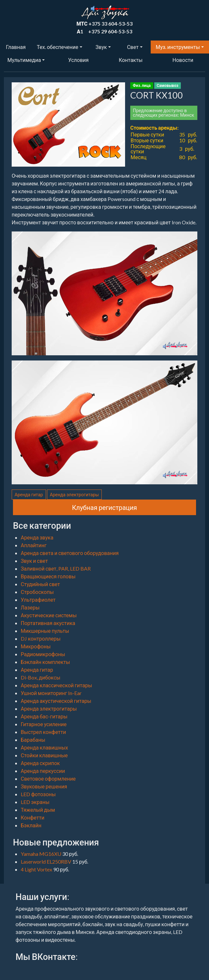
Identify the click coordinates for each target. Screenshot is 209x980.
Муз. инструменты (178, 47)
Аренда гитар (29, 495)
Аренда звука (37, 537)
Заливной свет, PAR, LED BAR (56, 568)
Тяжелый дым (38, 810)
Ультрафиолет (38, 600)
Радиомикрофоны (43, 654)
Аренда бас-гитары (44, 716)
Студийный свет (40, 584)
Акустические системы (49, 615)
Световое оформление (48, 779)
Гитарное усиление (44, 724)
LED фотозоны (38, 794)
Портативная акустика (48, 623)
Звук (101, 47)
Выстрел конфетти (43, 732)
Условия (78, 60)
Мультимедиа (24, 60)
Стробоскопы (37, 592)
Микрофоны (36, 646)
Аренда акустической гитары (56, 701)
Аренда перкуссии (43, 771)
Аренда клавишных (44, 747)
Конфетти (33, 817)
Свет (133, 47)
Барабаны (33, 740)
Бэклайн (31, 825)
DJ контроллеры (41, 638)
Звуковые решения (44, 786)
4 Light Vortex (37, 869)
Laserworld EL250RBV (46, 862)
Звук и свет (34, 561)
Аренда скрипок (40, 763)
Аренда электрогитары (75, 495)
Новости (183, 60)
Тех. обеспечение (58, 47)
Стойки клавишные (44, 755)
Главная (16, 47)
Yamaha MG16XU (41, 854)
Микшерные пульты (45, 631)
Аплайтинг (34, 545)
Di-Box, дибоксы (41, 677)
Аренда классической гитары (56, 685)
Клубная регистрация (104, 507)
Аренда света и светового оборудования (70, 553)
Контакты (130, 60)
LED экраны (35, 802)
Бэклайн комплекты (45, 662)
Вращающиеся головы (48, 576)
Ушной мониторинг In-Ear (51, 693)
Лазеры (30, 607)
